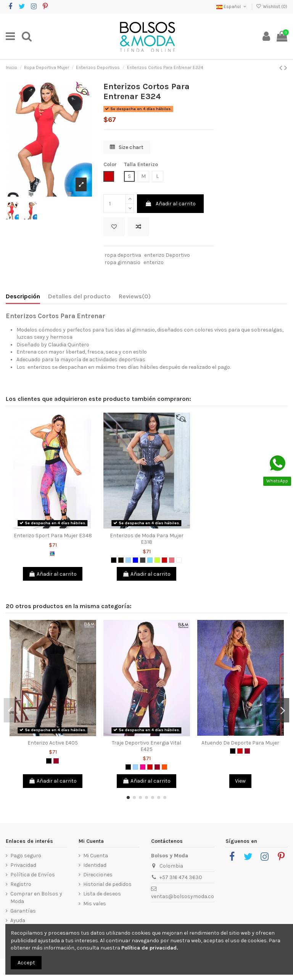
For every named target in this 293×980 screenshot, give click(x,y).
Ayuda (18, 920)
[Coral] (172, 560)
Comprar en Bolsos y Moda (36, 898)
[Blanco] (179, 560)
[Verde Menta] (150, 560)
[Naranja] (164, 767)
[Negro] (114, 560)
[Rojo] (164, 560)
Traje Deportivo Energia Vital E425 (146, 746)
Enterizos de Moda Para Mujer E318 (147, 539)
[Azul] (135, 560)
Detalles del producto (79, 296)
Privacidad (23, 865)
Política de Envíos (33, 875)
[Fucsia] (143, 767)
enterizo (154, 262)
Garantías (23, 911)
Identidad (95, 865)
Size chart (127, 147)
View (240, 781)
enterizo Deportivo (167, 255)
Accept (26, 963)
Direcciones (98, 875)
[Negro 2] (121, 560)
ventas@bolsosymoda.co (183, 896)
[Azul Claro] (128, 560)
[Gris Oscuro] (143, 560)
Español (232, 6)
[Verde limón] (157, 560)
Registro (21, 884)
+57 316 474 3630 (181, 877)
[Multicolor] (52, 554)
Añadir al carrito (170, 204)
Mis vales (95, 904)
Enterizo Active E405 (53, 743)
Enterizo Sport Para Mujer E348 (53, 536)
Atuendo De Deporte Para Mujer (240, 743)
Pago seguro (26, 856)
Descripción (23, 296)
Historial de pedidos (107, 884)
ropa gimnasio (122, 262)
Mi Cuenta (96, 856)
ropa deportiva (123, 255)
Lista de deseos (102, 894)
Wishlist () (272, 6)
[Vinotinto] (56, 761)
